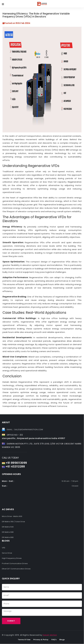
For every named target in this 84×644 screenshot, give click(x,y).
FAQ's (54, 640)
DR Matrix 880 (8, 537)
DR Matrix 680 (8, 532)
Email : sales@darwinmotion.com (25, 429)
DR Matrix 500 (8, 527)
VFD (4, 548)
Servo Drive (7, 553)
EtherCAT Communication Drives (16, 569)
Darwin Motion (10, 382)
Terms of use (24, 640)
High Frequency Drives (12, 558)
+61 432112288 (15, 467)
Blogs (62, 640)
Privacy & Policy (41, 640)
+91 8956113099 (16, 463)
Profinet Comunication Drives (15, 563)
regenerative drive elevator (67, 341)
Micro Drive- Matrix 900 (12, 516)
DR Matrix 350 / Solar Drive (13, 522)
